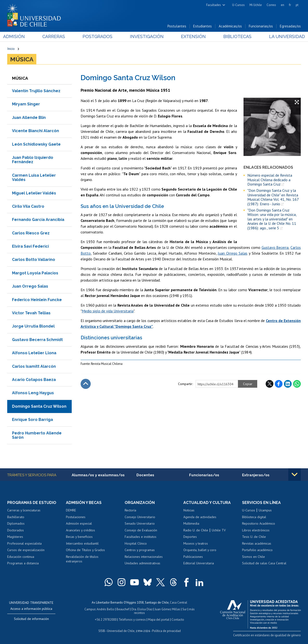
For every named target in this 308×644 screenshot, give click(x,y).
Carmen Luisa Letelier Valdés (34, 177)
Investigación (147, 36)
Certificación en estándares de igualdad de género (267, 635)
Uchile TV (219, 530)
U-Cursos (238, 5)
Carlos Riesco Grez (31, 233)
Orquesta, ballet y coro (200, 550)
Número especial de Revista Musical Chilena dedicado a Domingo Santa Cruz (270, 180)
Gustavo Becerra (275, 247)
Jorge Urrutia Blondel (33, 326)
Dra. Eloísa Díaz (142, 609)
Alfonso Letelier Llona (34, 353)
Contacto (178, 620)
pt (297, 5)
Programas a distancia (23, 563)
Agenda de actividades (200, 517)
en (282, 5)
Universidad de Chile (121, 631)
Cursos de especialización (26, 550)
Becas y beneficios (79, 537)
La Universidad (283, 36)
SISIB (102, 631)
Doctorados (16, 530)
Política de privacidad (166, 631)
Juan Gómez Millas (167, 609)
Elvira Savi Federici (30, 246)
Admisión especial (79, 523)
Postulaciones (76, 517)
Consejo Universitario (140, 517)
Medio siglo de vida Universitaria (108, 311)
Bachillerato (16, 517)
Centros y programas (140, 550)
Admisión (18, 36)
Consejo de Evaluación (141, 530)
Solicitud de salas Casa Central (264, 563)
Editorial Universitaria (199, 563)
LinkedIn (288, 384)
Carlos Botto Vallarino (34, 260)
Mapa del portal (159, 620)
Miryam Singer (26, 104)
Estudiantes (202, 26)
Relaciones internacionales (144, 557)
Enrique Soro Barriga (32, 420)
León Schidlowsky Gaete (36, 144)
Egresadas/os (290, 26)
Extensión (192, 36)
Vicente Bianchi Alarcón (35, 131)
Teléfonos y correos (132, 620)
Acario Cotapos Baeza (34, 380)
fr (290, 5)
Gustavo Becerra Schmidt (37, 340)
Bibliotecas (235, 36)
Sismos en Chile (253, 557)
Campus (90, 609)
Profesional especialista (24, 543)
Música (22, 59)
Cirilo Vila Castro (28, 206)
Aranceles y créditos (80, 530)
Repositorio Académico (259, 523)
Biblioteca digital (254, 517)
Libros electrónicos (256, 530)
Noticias (189, 510)
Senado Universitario (140, 523)
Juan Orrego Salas (30, 286)
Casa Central (179, 602)
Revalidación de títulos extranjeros (82, 559)
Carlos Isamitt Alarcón (34, 366)
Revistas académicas (257, 543)
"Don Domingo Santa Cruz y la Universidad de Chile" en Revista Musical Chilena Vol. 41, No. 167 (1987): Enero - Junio (273, 197)
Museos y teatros (196, 543)
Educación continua (21, 557)
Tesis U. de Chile (254, 537)
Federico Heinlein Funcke (37, 300)
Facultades (214, 5)
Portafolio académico (257, 550)
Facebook (279, 384)
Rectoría (130, 510)
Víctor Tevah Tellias (31, 313)
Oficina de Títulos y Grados (85, 550)
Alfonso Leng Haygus (33, 393)
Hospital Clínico (136, 543)
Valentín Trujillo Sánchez (36, 91)
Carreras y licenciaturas (24, 510)
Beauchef (123, 609)
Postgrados (99, 36)
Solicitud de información (31, 619)
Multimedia (191, 523)
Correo (271, 5)
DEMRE (71, 510)
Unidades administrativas (142, 563)
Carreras (56, 36)
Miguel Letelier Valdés (34, 193)
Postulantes (177, 26)
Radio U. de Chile (196, 530)
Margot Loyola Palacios (35, 273)
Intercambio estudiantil (82, 543)
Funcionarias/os (261, 26)
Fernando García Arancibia (38, 220)
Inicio (11, 49)
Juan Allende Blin (29, 118)
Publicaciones (193, 557)
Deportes (190, 537)
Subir (86, 384)
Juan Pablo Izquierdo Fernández (33, 160)
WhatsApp (297, 384)
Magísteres (15, 537)
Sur (185, 609)
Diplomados (16, 523)
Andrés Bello (106, 609)
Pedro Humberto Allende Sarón (37, 435)
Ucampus (265, 510)
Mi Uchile (256, 5)
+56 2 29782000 (106, 620)
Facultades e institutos (141, 537)
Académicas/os (230, 26)
